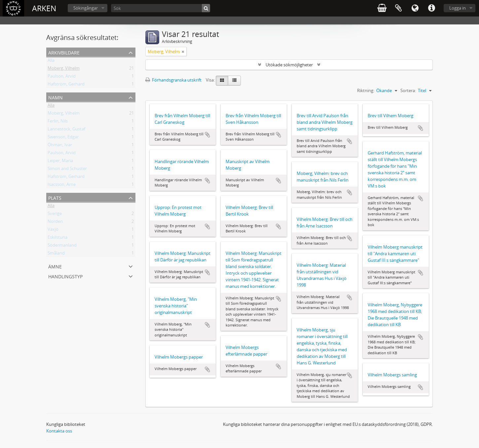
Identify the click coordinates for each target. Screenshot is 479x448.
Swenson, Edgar (63, 138)
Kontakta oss (59, 431)
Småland (56, 254)
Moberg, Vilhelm (64, 69)
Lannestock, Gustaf (66, 130)
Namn (55, 97)
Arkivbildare (64, 52)
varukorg (382, 8)
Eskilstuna (57, 238)
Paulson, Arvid (62, 77)
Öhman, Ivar (60, 146)
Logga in (458, 8)
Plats (55, 197)
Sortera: (408, 90)
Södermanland (62, 246)
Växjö (53, 230)
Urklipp (398, 8)
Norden (55, 223)
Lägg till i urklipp (207, 135)
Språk (415, 8)
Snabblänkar (431, 8)
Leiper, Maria (60, 162)
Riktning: (366, 90)
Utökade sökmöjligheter (289, 65)
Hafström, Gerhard (66, 85)
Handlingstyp (65, 276)
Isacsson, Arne (62, 186)
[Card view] (222, 81)
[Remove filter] (183, 52)
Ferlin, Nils (58, 122)
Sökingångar (86, 8)
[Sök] (161, 8)
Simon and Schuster (67, 170)
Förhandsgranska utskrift (173, 80)
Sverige (55, 215)
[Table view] (234, 81)
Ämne (55, 266)
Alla (51, 61)
